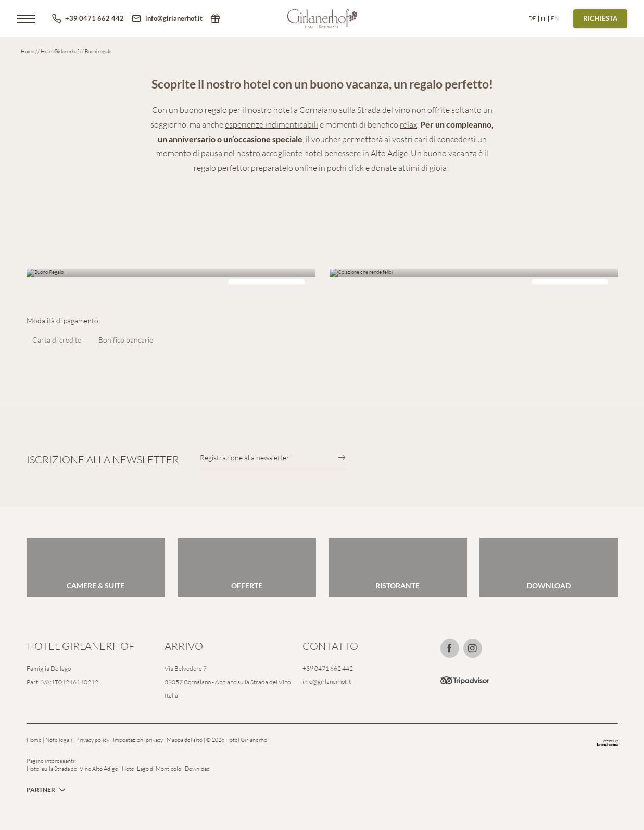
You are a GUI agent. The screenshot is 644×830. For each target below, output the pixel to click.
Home (28, 51)
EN (555, 18)
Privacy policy (93, 740)
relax (408, 124)
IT (544, 18)
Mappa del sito (185, 740)
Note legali (59, 740)
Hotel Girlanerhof (60, 51)
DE (532, 18)
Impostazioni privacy (138, 740)
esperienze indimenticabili (272, 124)
